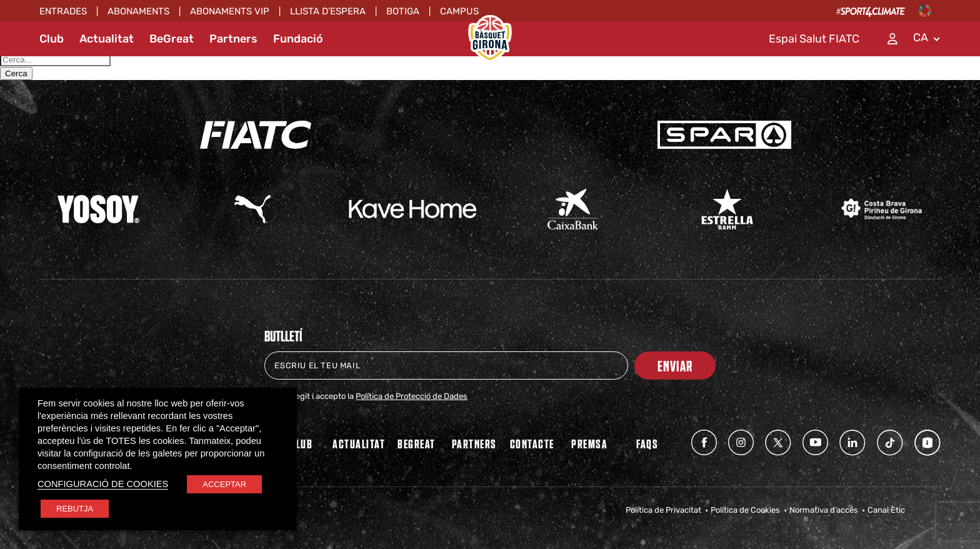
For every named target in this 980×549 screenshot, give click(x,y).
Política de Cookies (745, 510)
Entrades (63, 11)
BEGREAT (417, 443)
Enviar (675, 365)
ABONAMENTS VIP (230, 11)
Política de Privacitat (663, 510)
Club (52, 39)
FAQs (647, 443)
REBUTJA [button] (75, 509)
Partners (233, 39)
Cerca (16, 73)
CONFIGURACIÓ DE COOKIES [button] (103, 484)
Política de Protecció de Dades (412, 396)
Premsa (589, 443)
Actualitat (107, 39)
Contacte (532, 443)
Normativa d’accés (824, 510)
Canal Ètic (886, 510)
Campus (459, 11)
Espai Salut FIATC (814, 39)
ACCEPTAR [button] (224, 484)
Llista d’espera (328, 11)
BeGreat (172, 39)
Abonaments (138, 11)
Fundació (298, 39)
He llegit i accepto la (374, 396)
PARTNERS (474, 443)
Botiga (403, 11)
